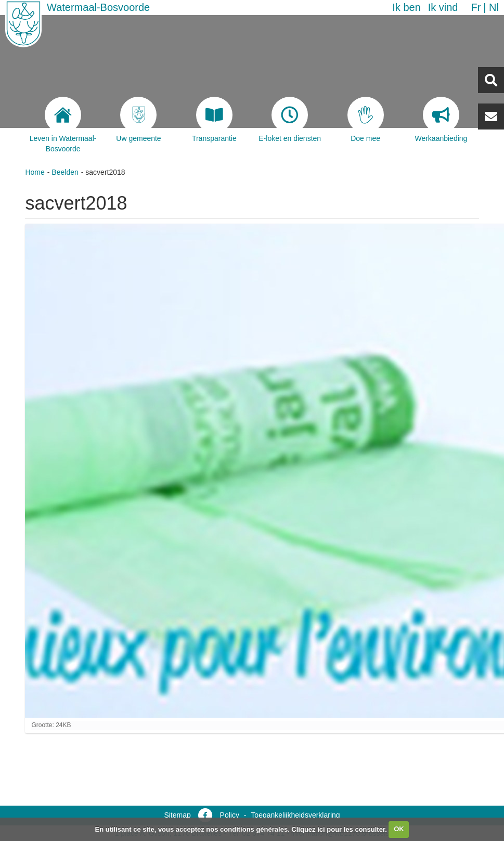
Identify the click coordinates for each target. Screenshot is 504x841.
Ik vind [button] (443, 7)
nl (494, 7)
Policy (230, 815)
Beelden (65, 172)
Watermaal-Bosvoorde (98, 7)
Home (35, 172)
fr (476, 7)
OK (399, 829)
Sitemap (177, 815)
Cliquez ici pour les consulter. (339, 829)
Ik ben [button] (406, 7)
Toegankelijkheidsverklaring (295, 815)
